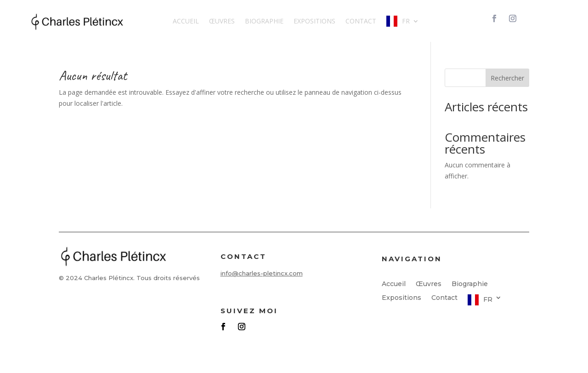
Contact (361, 21)
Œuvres (222, 21)
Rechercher (507, 78)
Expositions (314, 21)
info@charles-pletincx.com (262, 273)
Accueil (186, 21)
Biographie (264, 21)
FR (406, 21)
